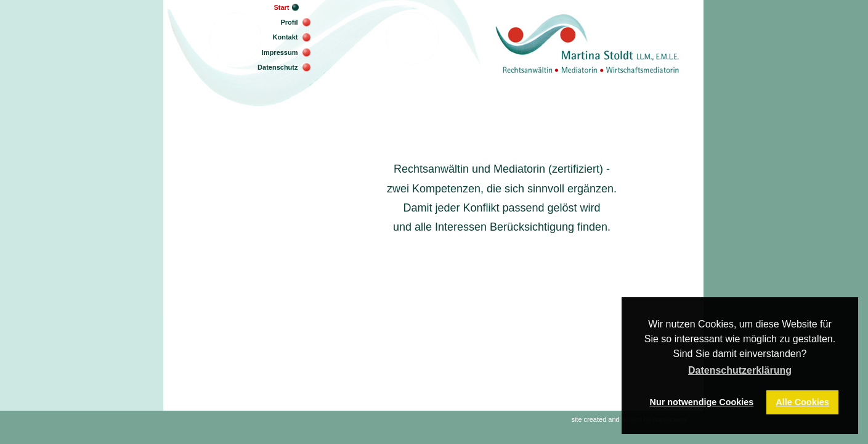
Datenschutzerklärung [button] (740, 370)
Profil (289, 22)
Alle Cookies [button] (802, 402)
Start (281, 7)
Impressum (280, 52)
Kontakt (286, 37)
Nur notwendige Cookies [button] (702, 402)
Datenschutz (278, 67)
